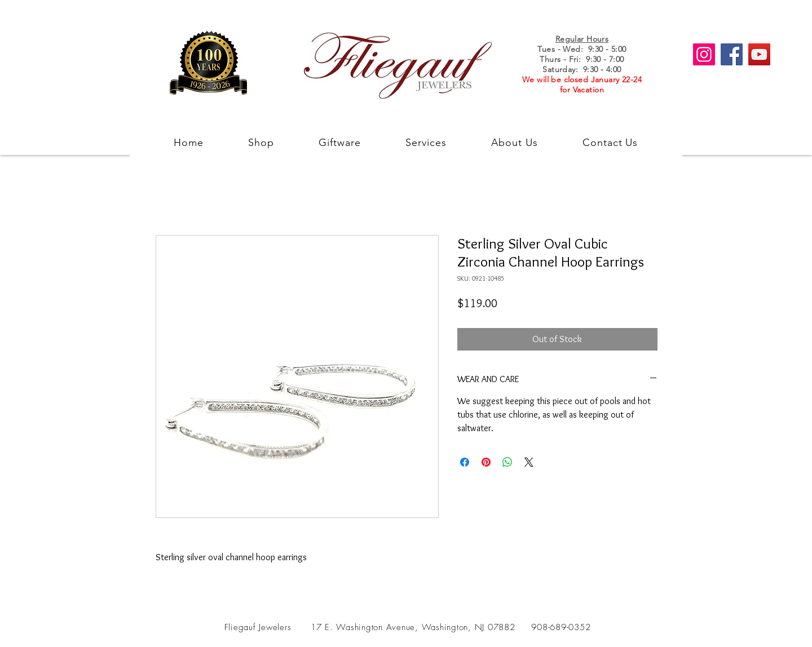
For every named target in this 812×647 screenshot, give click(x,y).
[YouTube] (759, 54)
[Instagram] (704, 54)
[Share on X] (529, 462)
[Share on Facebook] (465, 462)
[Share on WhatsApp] (507, 462)
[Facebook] (732, 54)
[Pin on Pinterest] (486, 462)
